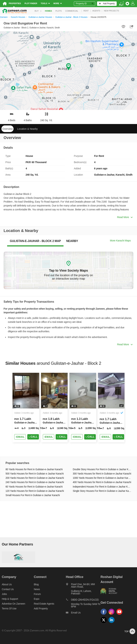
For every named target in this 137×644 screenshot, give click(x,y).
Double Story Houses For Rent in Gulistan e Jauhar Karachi (102, 469)
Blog (36, 584)
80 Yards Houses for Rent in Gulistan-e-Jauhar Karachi (34, 469)
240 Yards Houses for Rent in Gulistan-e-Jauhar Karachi (35, 482)
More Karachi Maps (120, 241)
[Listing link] (26, 408)
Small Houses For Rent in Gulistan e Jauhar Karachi (33, 495)
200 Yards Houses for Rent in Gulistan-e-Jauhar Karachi (35, 478)
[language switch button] (121, 4)
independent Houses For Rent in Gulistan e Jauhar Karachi (102, 487)
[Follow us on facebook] (105, 615)
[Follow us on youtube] (120, 615)
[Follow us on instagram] (112, 615)
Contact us (8, 589)
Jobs (4, 594)
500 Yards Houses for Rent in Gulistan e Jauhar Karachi (35, 474)
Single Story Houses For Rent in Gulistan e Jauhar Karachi (102, 491)
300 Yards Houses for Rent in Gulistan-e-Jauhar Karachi (102, 474)
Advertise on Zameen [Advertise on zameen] (13, 604)
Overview (7, 129)
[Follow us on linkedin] (112, 623)
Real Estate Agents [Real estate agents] (44, 604)
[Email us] (83, 613)
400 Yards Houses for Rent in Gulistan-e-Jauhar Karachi (102, 482)
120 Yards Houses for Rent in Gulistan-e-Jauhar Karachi (35, 491)
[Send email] (20, 437)
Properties (15, 3)
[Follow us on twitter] (105, 623)
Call (33, 437)
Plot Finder (31, 3)
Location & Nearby (27, 129)
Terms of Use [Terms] (9, 608)
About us (7, 584)
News (37, 589)
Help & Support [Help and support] (10, 599)
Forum (37, 594)
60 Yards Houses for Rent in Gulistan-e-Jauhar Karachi (34, 487)
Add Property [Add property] (41, 608)
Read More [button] (125, 217)
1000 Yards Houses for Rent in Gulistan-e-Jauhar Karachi (102, 478)
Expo (37, 599)
